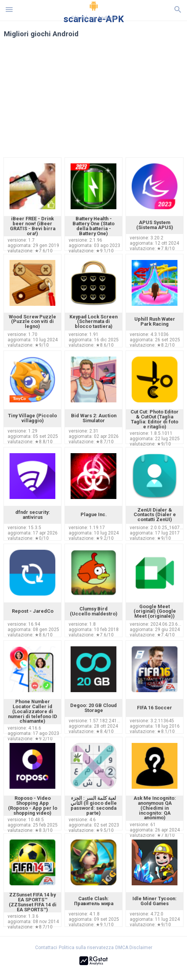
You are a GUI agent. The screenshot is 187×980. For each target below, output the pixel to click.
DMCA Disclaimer (134, 948)
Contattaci (46, 948)
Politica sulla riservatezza (86, 948)
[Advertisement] (93, 102)
